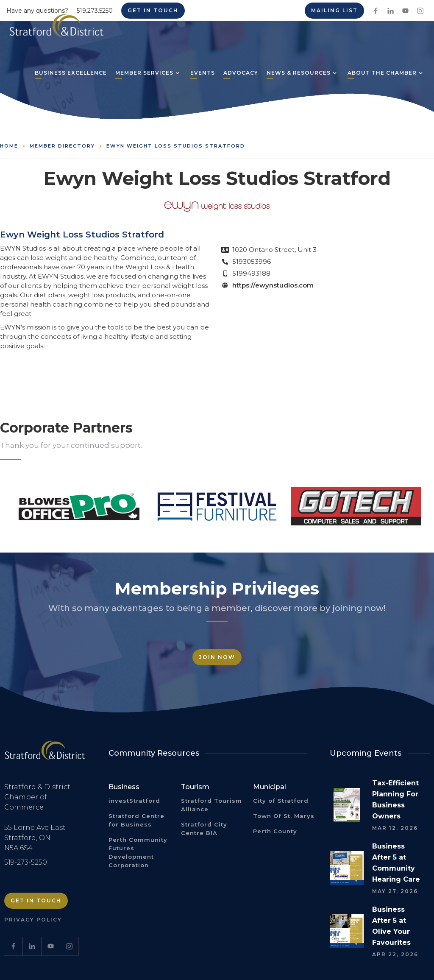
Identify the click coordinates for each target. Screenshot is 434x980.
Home (9, 146)
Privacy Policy (33, 920)
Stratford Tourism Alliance (211, 805)
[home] (57, 29)
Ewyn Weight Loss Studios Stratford (176, 146)
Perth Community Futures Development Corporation (138, 852)
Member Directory (62, 146)
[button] (144, 74)
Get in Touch (36, 900)
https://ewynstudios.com (273, 285)
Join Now (217, 657)
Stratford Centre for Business (136, 820)
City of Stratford (281, 801)
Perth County (275, 831)
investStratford (134, 801)
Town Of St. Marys (284, 816)
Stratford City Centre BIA (204, 829)
